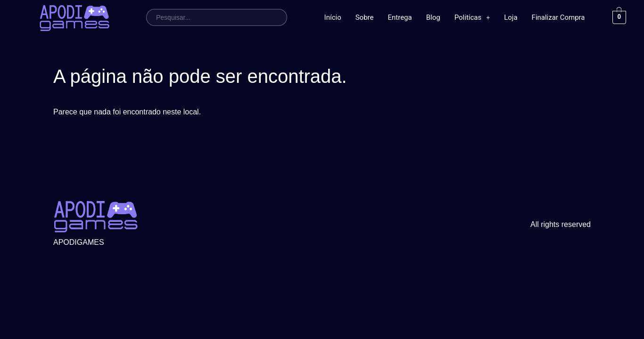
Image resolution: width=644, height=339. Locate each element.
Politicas (472, 17)
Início (333, 17)
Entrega (400, 17)
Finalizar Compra (558, 17)
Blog (433, 17)
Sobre (365, 17)
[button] (472, 18)
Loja (511, 17)
